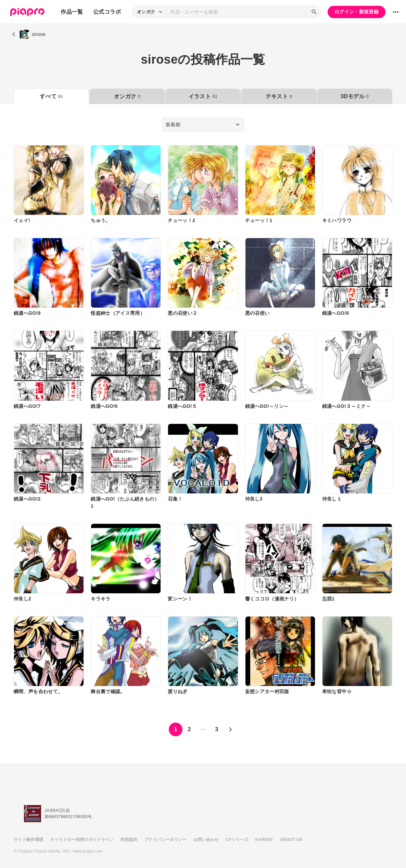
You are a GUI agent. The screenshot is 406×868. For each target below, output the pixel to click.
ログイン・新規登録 (357, 12)
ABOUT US (291, 840)
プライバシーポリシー (165, 840)
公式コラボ (107, 12)
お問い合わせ (206, 840)
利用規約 (129, 840)
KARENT (264, 840)
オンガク (127, 96)
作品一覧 (72, 12)
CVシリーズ (237, 840)
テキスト (279, 96)
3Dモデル (355, 96)
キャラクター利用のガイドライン (82, 840)
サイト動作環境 (28, 840)
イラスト (203, 96)
